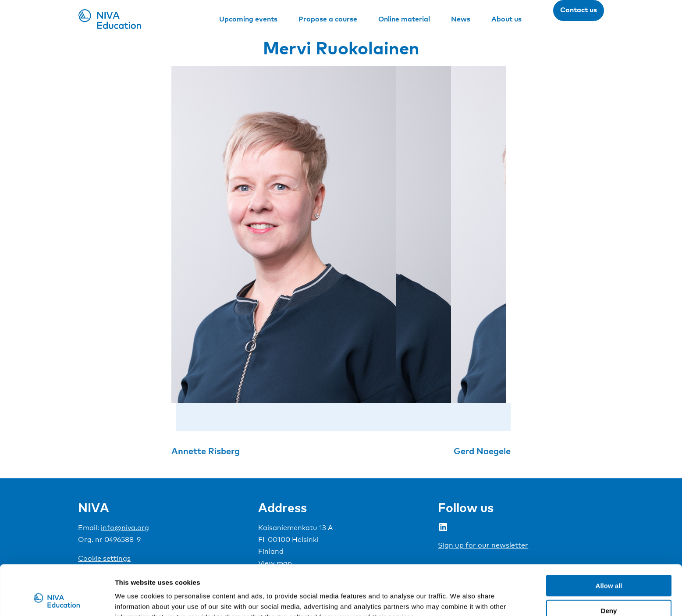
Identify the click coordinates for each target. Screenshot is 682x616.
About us (506, 19)
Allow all (609, 539)
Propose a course (328, 19)
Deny (609, 564)
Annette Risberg (206, 451)
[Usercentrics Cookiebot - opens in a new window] (57, 599)
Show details (460, 599)
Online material (404, 19)
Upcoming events (248, 19)
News (461, 19)
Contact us (579, 10)
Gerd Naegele (482, 451)
